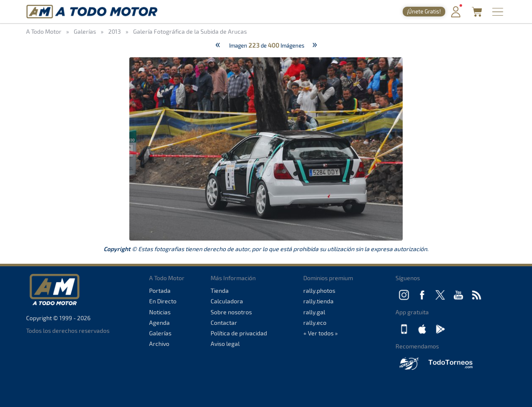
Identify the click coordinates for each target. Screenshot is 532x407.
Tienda (220, 291)
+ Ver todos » (321, 333)
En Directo (163, 301)
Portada (160, 291)
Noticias (160, 312)
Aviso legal (225, 344)
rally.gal (314, 312)
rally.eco (315, 323)
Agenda (159, 323)
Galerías (160, 333)
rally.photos (319, 291)
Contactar (224, 323)
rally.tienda (318, 301)
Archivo (159, 344)
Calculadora (227, 301)
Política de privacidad (239, 333)
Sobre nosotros (231, 312)
